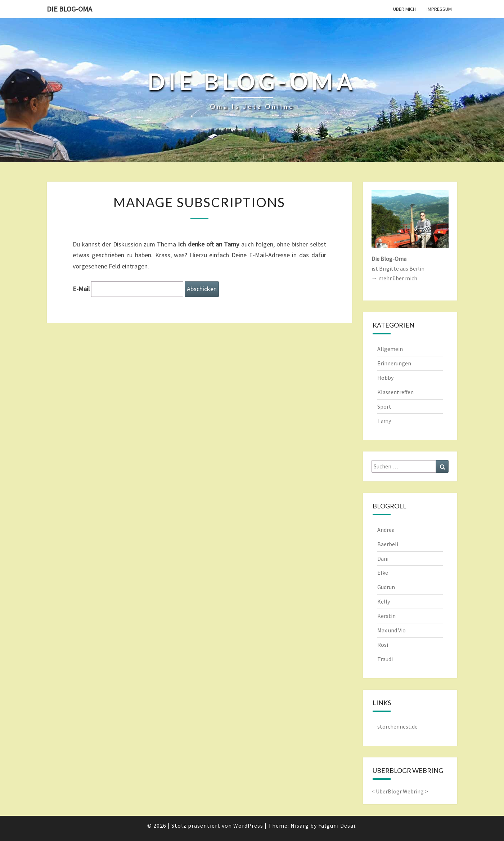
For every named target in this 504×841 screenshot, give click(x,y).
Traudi (385, 659)
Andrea (386, 530)
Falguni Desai (337, 826)
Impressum (439, 9)
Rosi (383, 645)
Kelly (384, 601)
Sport (384, 406)
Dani (383, 559)
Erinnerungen (394, 363)
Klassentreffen (395, 392)
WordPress (248, 826)
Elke (383, 573)
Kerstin (386, 616)
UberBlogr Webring (400, 791)
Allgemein (390, 349)
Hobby (385, 378)
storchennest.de (397, 726)
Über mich (404, 9)
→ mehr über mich (394, 278)
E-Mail (81, 289)
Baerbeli (388, 544)
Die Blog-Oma (69, 9)
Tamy (384, 421)
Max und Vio (391, 630)
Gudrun (386, 587)
